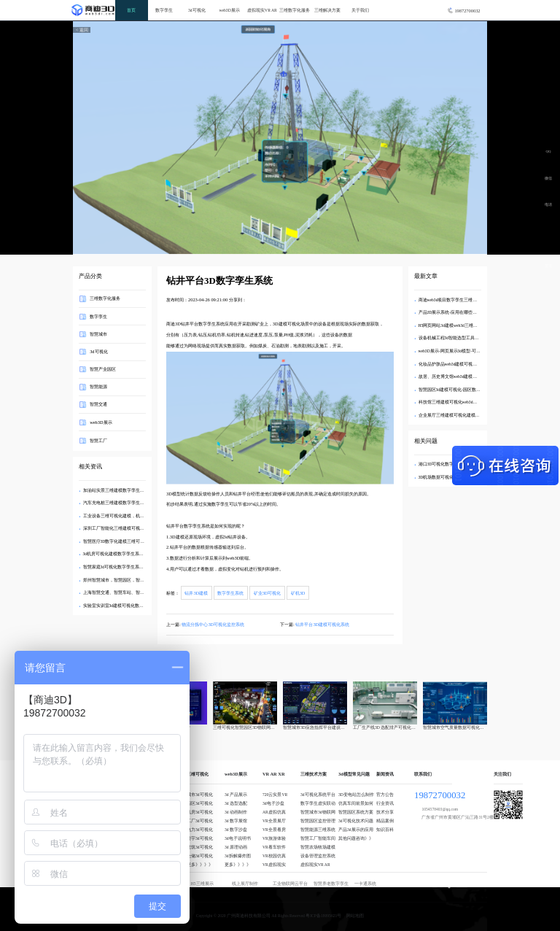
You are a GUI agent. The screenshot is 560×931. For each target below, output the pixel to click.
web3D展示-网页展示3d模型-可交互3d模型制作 (463, 351)
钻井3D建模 (196, 593)
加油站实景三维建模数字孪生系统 (116, 490)
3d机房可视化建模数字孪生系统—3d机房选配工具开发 (135, 554)
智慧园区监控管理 (318, 821)
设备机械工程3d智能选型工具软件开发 (456, 338)
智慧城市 (98, 333)
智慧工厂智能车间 (318, 838)
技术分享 (385, 812)
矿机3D (298, 593)
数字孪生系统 (230, 593)
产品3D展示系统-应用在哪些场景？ (452, 312)
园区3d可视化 (200, 803)
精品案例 (385, 821)
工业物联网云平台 (290, 884)
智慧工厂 (98, 440)
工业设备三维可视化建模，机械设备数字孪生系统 (131, 516)
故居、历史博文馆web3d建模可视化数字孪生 (461, 376)
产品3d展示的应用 (356, 830)
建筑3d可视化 (200, 847)
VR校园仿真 (274, 856)
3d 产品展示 (236, 795)
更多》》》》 (200, 865)
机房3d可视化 (200, 812)
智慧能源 (98, 386)
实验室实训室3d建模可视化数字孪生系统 (122, 606)
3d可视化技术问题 (356, 821)
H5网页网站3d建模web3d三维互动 (450, 325)
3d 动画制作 (236, 812)
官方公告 (385, 795)
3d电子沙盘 (273, 803)
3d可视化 (197, 10)
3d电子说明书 (238, 838)
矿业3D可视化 (268, 593)
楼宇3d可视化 (200, 838)
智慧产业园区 (103, 369)
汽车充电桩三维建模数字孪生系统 (116, 503)
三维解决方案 (327, 10)
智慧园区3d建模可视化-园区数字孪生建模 (458, 390)
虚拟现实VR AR (262, 10)
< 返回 (82, 30)
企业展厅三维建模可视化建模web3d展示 (457, 415)
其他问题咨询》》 (356, 838)
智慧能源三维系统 (318, 830)
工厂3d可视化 (200, 821)
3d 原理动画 (236, 847)
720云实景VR (275, 795)
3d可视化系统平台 (318, 795)
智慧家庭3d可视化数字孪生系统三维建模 (122, 567)
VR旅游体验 (274, 838)
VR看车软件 (274, 847)
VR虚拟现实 (274, 865)
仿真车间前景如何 (356, 803)
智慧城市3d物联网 (318, 812)
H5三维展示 (202, 884)
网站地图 (355, 916)
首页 (131, 10)
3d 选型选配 (236, 803)
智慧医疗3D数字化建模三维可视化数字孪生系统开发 (134, 541)
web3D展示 (230, 10)
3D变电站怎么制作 (356, 795)
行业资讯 (385, 803)
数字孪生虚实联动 (318, 803)
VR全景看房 (274, 830)
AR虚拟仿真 (274, 812)
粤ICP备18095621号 (323, 916)
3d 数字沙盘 (236, 830)
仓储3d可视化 (200, 856)
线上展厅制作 (245, 884)
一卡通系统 (365, 884)
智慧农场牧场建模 (318, 847)
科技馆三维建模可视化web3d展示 (450, 402)
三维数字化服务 (295, 10)
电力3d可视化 (200, 830)
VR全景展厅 (274, 821)
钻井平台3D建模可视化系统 (322, 624)
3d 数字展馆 (236, 821)
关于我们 (360, 10)
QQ (549, 151)
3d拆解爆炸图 (238, 856)
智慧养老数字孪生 (331, 884)
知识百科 (385, 830)
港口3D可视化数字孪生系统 (445, 464)
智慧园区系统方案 (356, 812)
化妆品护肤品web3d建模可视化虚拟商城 (457, 364)
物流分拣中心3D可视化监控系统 (213, 624)
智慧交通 (98, 404)
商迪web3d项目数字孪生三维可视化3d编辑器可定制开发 (472, 300)
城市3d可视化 (200, 795)
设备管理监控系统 (318, 856)
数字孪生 (164, 10)
